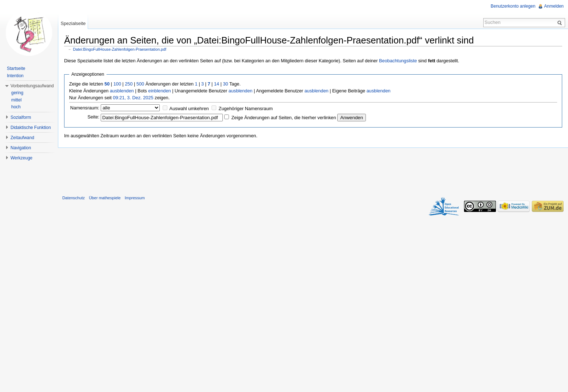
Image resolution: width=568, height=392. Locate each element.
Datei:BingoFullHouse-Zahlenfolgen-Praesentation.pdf (120, 49)
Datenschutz (74, 198)
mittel (16, 100)
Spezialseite (73, 23)
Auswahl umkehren (189, 109)
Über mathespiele (105, 198)
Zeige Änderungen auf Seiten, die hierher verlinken (284, 118)
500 (140, 84)
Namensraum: (85, 108)
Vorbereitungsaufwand (32, 86)
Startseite (16, 68)
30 (225, 84)
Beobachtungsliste (398, 61)
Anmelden (554, 6)
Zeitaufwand (22, 138)
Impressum (135, 198)
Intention (15, 76)
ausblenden (122, 91)
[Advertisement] (313, 170)
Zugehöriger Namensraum (246, 109)
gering (17, 93)
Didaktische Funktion (31, 128)
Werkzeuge (21, 158)
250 (129, 84)
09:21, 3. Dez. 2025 (133, 98)
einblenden (160, 91)
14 (217, 84)
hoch (16, 107)
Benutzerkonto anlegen (513, 6)
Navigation (21, 148)
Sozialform (21, 117)
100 (117, 84)
